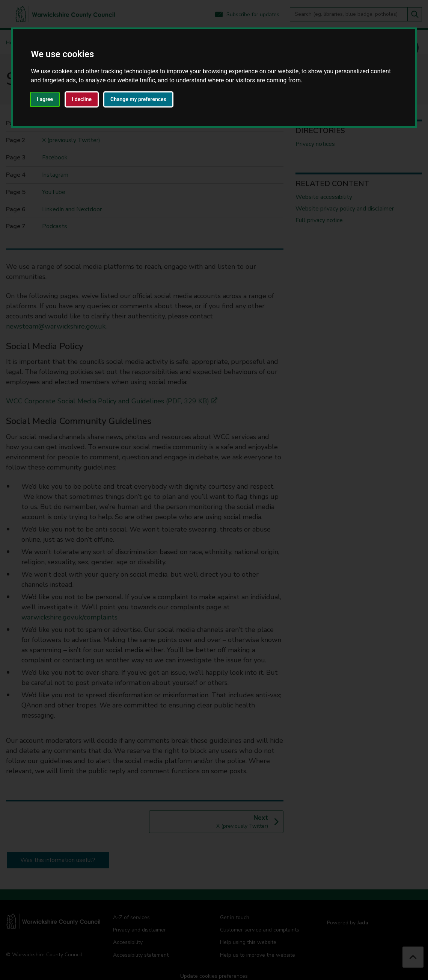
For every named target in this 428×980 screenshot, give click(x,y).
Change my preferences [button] (138, 99)
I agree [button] (45, 99)
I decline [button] (82, 99)
